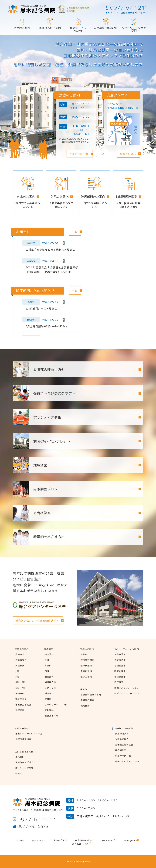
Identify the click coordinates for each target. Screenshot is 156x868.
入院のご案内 (122, 739)
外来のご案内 (122, 734)
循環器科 (49, 694)
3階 (17, 677)
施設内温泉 (21, 699)
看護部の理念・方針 (91, 695)
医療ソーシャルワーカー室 (29, 734)
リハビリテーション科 (56, 705)
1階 (17, 671)
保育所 (19, 774)
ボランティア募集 (24, 768)
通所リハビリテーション (127, 694)
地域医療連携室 (23, 739)
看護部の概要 (87, 700)
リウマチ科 (50, 688)
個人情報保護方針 (84, 841)
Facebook (107, 841)
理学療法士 (120, 655)
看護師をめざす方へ (26, 763)
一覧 (75, 232)
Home (21, 841)
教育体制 (85, 706)
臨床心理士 (120, 671)
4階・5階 (20, 682)
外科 (47, 660)
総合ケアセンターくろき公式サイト (37, 620)
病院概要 (20, 666)
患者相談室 (121, 750)
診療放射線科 (87, 660)
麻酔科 (48, 666)
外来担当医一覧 (123, 756)
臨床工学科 (86, 677)
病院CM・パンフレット (127, 762)
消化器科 (49, 677)
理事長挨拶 (21, 660)
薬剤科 (84, 655)
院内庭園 (20, 694)
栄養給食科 (86, 671)
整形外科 (49, 655)
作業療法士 (120, 660)
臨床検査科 (86, 666)
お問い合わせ (61, 841)
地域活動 (20, 710)
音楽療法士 (120, 677)
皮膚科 (48, 699)
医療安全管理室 (23, 705)
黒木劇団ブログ (46, 489)
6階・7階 (20, 688)
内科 (47, 671)
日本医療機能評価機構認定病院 (78, 9)
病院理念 (20, 655)
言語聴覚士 (120, 666)
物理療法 (119, 682)
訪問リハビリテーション (127, 688)
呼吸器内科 (50, 682)
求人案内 (20, 757)
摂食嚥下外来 (51, 716)
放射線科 (49, 710)
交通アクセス (39, 841)
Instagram (130, 841)
